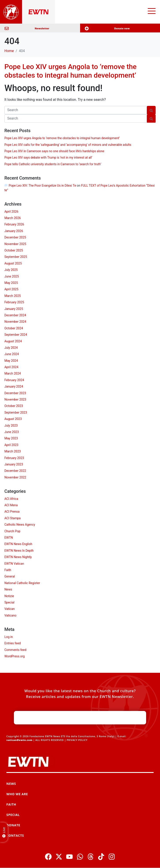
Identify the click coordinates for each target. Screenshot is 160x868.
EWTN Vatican (14, 564)
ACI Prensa (12, 512)
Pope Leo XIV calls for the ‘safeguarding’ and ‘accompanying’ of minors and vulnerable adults (68, 145)
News (8, 589)
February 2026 (14, 224)
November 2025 (15, 244)
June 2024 (12, 354)
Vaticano (10, 615)
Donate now (122, 28)
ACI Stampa (13, 518)
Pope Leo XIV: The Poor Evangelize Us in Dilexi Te (42, 186)
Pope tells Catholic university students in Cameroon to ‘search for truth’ (53, 164)
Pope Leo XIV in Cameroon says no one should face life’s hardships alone (54, 151)
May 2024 (11, 361)
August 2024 (13, 341)
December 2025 (15, 237)
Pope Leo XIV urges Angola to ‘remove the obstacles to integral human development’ (70, 71)
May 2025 (11, 283)
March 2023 (13, 451)
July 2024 (11, 348)
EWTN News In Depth (19, 551)
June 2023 (12, 432)
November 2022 (15, 477)
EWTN (9, 538)
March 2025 (13, 296)
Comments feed (15, 650)
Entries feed (13, 643)
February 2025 (14, 302)
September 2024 (16, 335)
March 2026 (13, 218)
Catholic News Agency (20, 525)
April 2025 (11, 289)
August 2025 (13, 263)
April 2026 (11, 212)
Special (9, 602)
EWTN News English (18, 544)
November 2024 (15, 322)
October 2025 (14, 250)
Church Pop (12, 531)
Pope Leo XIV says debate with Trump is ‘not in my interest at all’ (48, 157)
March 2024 (13, 373)
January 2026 (14, 231)
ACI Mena (11, 505)
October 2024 (14, 328)
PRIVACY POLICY (77, 740)
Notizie (9, 596)
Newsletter (42, 28)
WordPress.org (15, 656)
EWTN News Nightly (18, 557)
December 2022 (15, 471)
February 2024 (14, 380)
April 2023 (11, 445)
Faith (8, 570)
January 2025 (14, 309)
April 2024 (11, 367)
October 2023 (14, 406)
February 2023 (14, 458)
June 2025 (12, 276)
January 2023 (14, 464)
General (10, 576)
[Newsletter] (7, 28)
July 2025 (11, 270)
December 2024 (15, 315)
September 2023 (16, 412)
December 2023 (15, 393)
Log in (9, 637)
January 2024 (14, 386)
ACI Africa (11, 499)
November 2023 (15, 399)
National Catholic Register (22, 583)
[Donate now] (87, 28)
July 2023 (11, 426)
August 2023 (13, 419)
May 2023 (11, 438)
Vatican (10, 609)
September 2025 (16, 257)
